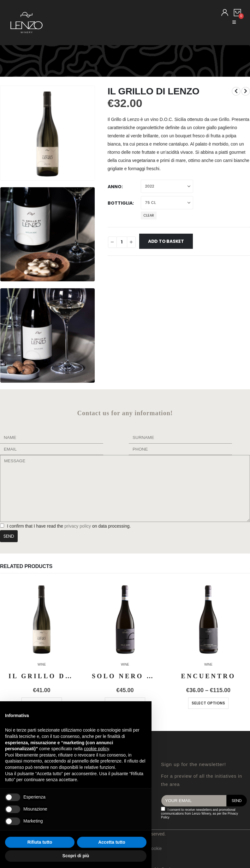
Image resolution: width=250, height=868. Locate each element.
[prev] (236, 91)
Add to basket (166, 241)
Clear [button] (149, 215)
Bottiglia (120, 203)
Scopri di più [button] (76, 856)
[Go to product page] (42, 619)
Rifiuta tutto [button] (40, 842)
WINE (42, 664)
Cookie (155, 848)
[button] (234, 22)
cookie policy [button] (96, 749)
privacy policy (77, 526)
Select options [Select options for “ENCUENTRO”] (208, 703)
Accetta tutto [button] (112, 842)
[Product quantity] (122, 242)
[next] (246, 91)
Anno (115, 187)
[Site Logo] (27, 23)
